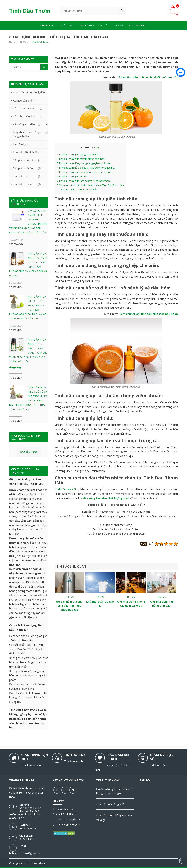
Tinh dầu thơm (22, 176)
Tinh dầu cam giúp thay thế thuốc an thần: (81, 159)
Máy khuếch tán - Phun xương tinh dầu (26, 134)
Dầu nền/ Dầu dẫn (24, 116)
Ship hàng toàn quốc (68, 824)
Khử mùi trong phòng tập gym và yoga (114, 818)
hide (97, 148)
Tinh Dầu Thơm (37, 863)
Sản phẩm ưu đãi (23, 168)
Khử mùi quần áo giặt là (110, 804)
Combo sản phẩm (24, 101)
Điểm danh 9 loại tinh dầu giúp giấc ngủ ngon (148, 314)
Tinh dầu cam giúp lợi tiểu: (72, 176)
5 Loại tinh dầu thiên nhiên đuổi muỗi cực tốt (148, 77)
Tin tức (70, 597)
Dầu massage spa (24, 108)
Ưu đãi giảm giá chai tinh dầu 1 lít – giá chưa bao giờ (70, 606)
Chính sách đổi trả (67, 814)
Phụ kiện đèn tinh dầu (26, 152)
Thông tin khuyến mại (68, 819)
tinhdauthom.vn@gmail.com (26, 853)
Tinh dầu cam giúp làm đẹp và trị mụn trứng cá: (84, 181)
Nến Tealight (21, 144)
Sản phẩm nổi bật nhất (26, 160)
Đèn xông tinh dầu (24, 124)
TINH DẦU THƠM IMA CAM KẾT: (79, 190)
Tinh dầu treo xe (23, 184)
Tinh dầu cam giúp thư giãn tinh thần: (78, 154)
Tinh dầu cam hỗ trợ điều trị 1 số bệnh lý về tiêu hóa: (86, 168)
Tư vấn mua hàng (66, 809)
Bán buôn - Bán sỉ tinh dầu (29, 92)
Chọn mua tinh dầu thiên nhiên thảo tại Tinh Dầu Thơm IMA (90, 185)
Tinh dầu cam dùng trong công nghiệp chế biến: (84, 163)
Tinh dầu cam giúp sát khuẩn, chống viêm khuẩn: (85, 172)
